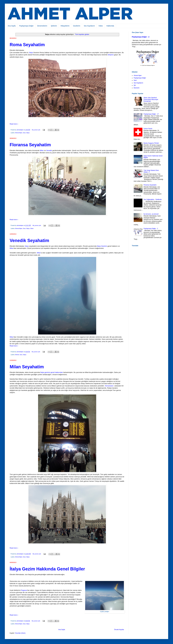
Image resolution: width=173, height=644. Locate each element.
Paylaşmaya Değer (26, 26)
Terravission (109, 386)
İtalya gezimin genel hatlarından (52, 372)
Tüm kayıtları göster (82, 34)
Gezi (24, 133)
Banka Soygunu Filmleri (151, 143)
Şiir (135, 85)
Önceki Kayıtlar (119, 630)
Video (101, 26)
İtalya (31, 53)
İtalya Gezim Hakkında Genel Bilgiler (47, 569)
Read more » (14, 124)
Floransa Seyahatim (30, 145)
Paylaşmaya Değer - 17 (151, 114)
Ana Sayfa (12, 26)
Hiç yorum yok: (36, 130)
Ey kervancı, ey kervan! (151, 214)
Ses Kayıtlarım (89, 26)
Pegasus (24, 590)
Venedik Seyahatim (29, 241)
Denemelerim (42, 26)
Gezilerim (77, 26)
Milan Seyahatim (27, 367)
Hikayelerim (65, 26)
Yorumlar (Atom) (20, 633)
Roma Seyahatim (27, 45)
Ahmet (17, 355)
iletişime (111, 55)
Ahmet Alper (19, 133)
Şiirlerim (54, 26)
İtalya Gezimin (102, 246)
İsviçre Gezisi (148, 129)
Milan (42, 150)
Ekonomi (137, 88)
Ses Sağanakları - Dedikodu (153, 199)
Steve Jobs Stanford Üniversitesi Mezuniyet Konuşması (151, 99)
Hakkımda (110, 26)
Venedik (49, 150)
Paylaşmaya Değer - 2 (141, 37)
